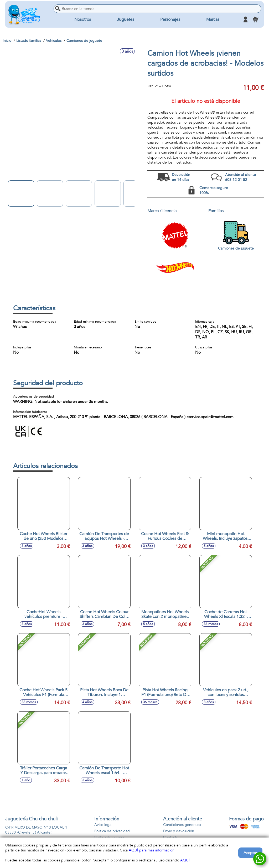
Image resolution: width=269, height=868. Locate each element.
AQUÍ (185, 860)
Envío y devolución (179, 831)
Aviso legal (103, 825)
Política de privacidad (112, 831)
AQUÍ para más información (152, 850)
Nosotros (83, 19)
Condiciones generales (182, 825)
